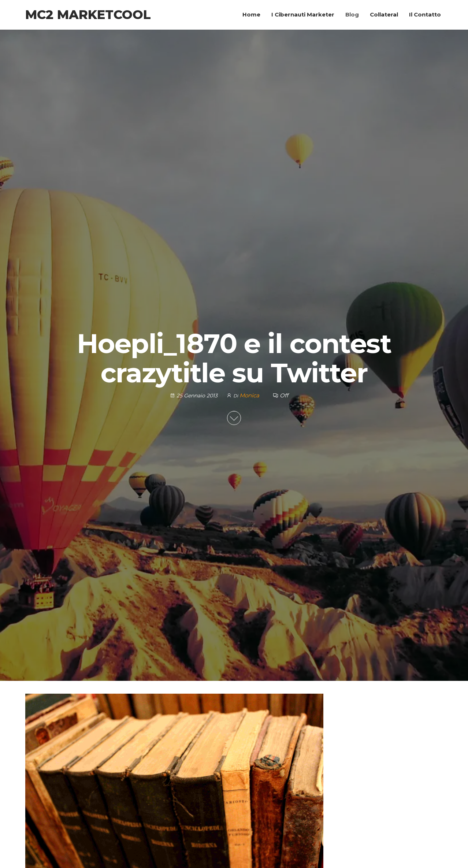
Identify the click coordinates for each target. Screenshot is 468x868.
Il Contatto (425, 14)
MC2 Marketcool (88, 15)
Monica (250, 395)
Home (251, 14)
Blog (352, 14)
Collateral (384, 14)
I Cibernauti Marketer (303, 14)
